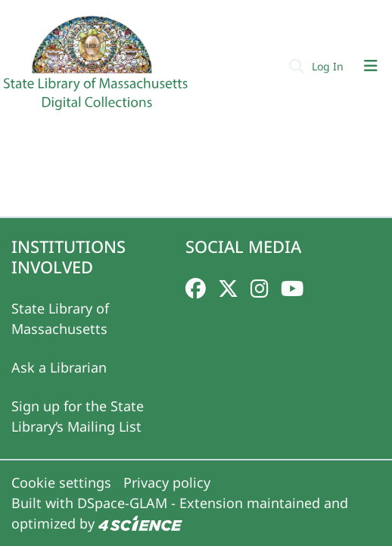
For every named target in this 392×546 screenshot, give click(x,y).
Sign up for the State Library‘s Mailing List (78, 416)
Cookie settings (61, 482)
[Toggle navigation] (371, 66)
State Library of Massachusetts (60, 318)
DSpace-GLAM (122, 503)
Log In (329, 66)
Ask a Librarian (59, 367)
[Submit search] (296, 66)
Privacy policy (167, 482)
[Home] (98, 69)
